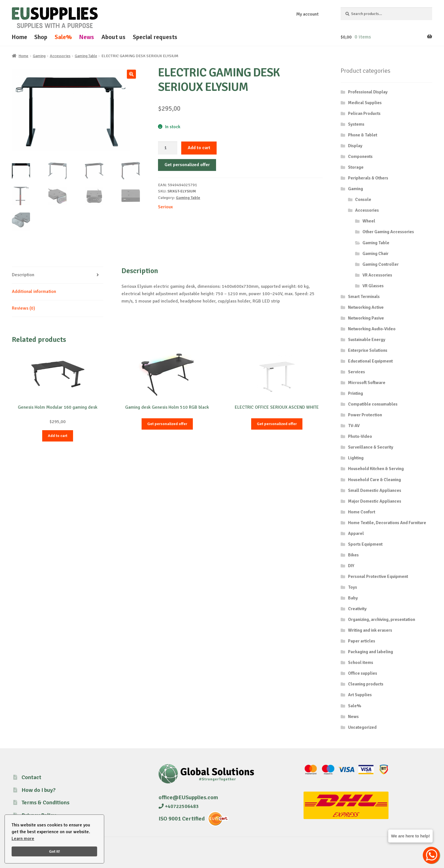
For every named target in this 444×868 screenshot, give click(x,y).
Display (355, 146)
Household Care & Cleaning (374, 480)
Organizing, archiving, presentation (382, 620)
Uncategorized (362, 727)
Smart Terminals (364, 297)
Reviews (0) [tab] (24, 308)
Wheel (369, 221)
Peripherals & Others (368, 178)
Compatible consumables (373, 404)
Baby (353, 598)
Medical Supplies (365, 103)
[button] (131, 74)
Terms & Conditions (45, 802)
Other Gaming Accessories (388, 232)
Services (357, 372)
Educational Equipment (370, 361)
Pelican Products (364, 113)
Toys (353, 587)
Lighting (356, 458)
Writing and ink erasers (370, 630)
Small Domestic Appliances (375, 490)
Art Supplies (360, 695)
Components (360, 157)
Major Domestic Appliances (375, 501)
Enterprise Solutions (368, 350)
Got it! (55, 851)
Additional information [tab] (34, 292)
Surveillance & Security (371, 447)
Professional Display (368, 92)
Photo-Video (360, 436)
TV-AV (354, 426)
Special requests (155, 37)
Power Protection (365, 415)
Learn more (23, 839)
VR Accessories (377, 275)
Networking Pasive (366, 318)
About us (113, 37)
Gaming (39, 56)
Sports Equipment (365, 544)
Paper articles (362, 641)
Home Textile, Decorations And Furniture (387, 523)
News (87, 37)
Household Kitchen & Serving (376, 469)
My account (307, 14)
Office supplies (363, 673)
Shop (41, 37)
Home (19, 37)
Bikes (353, 555)
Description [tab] (23, 275)
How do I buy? (39, 790)
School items (361, 663)
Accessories (60, 56)
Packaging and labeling (371, 652)
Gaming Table (86, 56)
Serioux (165, 207)
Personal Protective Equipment (378, 576)
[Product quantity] (168, 148)
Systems (356, 124)
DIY (351, 566)
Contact (31, 777)
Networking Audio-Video (372, 329)
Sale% (63, 37)
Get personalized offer (187, 165)
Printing (356, 393)
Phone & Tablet (363, 135)
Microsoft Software (367, 383)
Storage (356, 167)
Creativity (357, 609)
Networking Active (366, 307)
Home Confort (362, 512)
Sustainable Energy (367, 340)
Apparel (356, 533)
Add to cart (199, 148)
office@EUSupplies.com (188, 797)
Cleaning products (366, 684)
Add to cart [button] (58, 436)
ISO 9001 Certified (182, 819)
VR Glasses (373, 286)
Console (363, 200)
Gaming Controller (381, 264)
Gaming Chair (375, 254)
